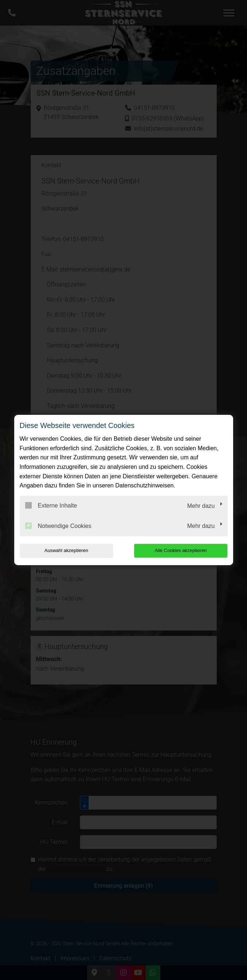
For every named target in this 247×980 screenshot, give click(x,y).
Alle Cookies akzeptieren (181, 550)
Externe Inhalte (51, 505)
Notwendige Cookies (58, 526)
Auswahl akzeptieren (66, 550)
